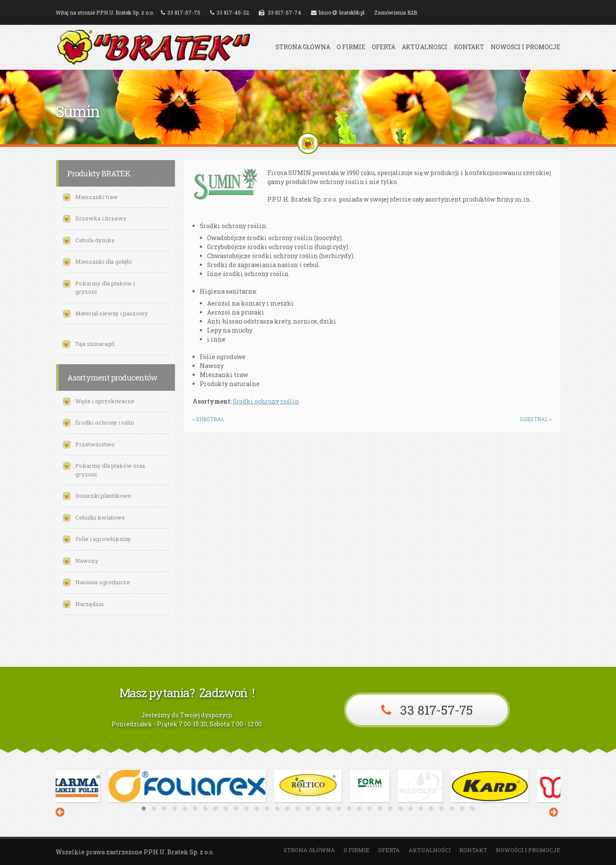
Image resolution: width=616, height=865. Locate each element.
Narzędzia (89, 604)
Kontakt (469, 47)
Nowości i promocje (526, 47)
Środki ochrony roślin (105, 422)
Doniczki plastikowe (103, 496)
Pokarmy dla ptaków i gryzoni (105, 288)
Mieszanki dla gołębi (104, 262)
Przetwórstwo (95, 444)
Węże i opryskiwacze (105, 401)
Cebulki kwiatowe (100, 517)
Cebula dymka (95, 240)
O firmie (351, 47)
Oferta (384, 47)
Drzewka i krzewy (101, 218)
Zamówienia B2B (396, 12)
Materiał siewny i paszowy (112, 313)
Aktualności (425, 47)
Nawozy (87, 561)
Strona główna (303, 47)
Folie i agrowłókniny (103, 539)
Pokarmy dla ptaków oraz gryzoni (110, 470)
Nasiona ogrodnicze (103, 582)
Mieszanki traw (97, 197)
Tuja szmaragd (95, 344)
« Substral (208, 419)
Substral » (536, 419)
